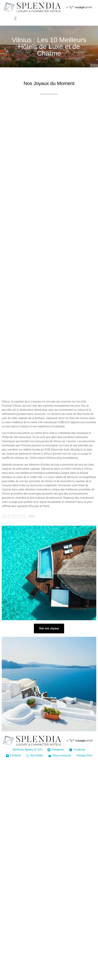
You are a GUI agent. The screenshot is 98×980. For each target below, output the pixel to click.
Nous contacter (60, 755)
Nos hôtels (35, 755)
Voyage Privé (84, 755)
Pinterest (13, 755)
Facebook (77, 750)
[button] (15, 18)
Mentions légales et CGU (27, 750)
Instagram (56, 750)
